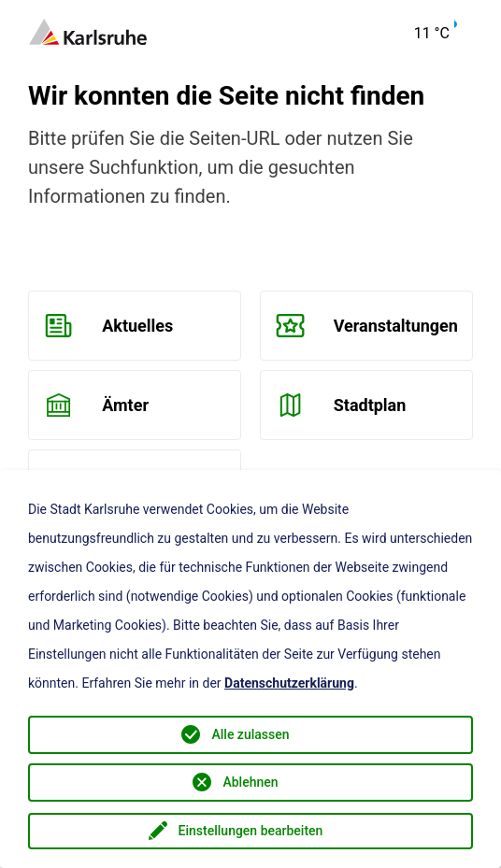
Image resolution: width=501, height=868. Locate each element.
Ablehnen (250, 782)
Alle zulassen (250, 734)
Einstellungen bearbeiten (251, 831)
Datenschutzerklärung (289, 683)
